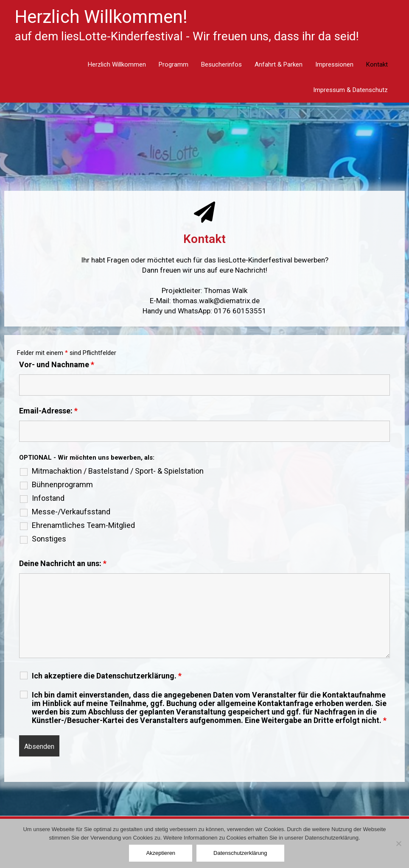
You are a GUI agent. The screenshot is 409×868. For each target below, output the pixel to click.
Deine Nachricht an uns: (63, 563)
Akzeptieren (161, 853)
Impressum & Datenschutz (350, 90)
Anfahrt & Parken (279, 64)
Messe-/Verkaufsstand (71, 512)
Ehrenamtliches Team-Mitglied (83, 525)
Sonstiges (49, 539)
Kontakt (377, 64)
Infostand (48, 498)
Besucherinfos (221, 64)
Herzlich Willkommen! (101, 17)
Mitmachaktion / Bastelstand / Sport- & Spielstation (118, 471)
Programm (174, 64)
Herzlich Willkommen (117, 64)
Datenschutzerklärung (240, 853)
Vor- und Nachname (57, 364)
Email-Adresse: (48, 411)
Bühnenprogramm (62, 485)
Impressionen (334, 64)
